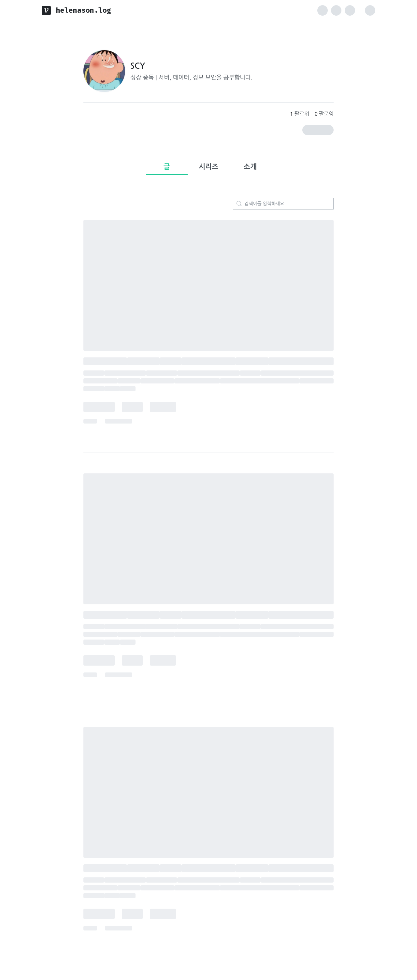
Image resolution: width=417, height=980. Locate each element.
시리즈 (208, 167)
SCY (138, 66)
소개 (250, 167)
